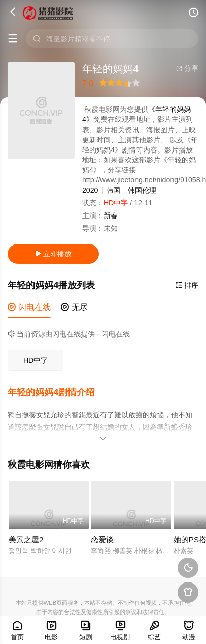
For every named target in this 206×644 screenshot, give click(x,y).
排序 (187, 285)
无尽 (74, 307)
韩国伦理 (142, 190)
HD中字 (36, 360)
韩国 (113, 190)
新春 (111, 216)
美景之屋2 (26, 539)
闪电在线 (29, 307)
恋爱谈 (102, 539)
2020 (90, 190)
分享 (187, 68)
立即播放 (53, 254)
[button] (56, 392)
